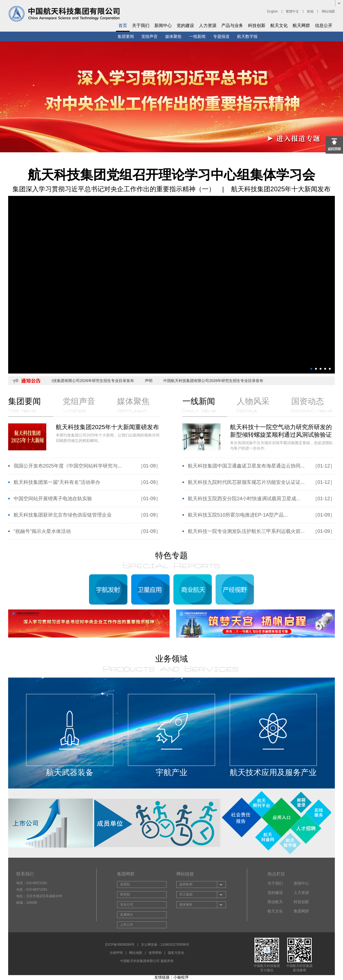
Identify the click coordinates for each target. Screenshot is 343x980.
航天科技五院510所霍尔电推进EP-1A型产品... (238, 515)
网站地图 (328, 11)
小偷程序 (181, 977)
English (272, 11)
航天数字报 (247, 36)
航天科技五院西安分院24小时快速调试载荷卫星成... (244, 499)
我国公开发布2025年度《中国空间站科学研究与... (68, 466)
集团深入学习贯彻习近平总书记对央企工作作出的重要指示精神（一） (115, 189)
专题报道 (221, 36)
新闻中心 (163, 25)
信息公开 (324, 25)
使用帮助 (155, 953)
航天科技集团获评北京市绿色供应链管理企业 (63, 515)
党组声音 (149, 36)
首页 (123, 25)
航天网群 (301, 25)
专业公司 (127, 905)
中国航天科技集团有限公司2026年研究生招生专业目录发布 (85, 381)
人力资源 (208, 25)
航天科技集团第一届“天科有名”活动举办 (57, 482)
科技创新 (257, 25)
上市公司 (127, 925)
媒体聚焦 (173, 36)
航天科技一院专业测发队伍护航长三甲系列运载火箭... (246, 531)
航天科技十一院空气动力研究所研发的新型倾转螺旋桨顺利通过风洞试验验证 (282, 431)
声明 (150, 381)
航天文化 (279, 25)
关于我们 (141, 25)
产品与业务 (232, 25)
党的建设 (185, 25)
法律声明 (116, 953)
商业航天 (275, 902)
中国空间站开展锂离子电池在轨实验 (53, 499)
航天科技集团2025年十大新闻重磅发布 (108, 427)
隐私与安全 (176, 953)
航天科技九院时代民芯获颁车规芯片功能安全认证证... (246, 482)
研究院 (125, 894)
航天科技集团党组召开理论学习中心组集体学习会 (171, 175)
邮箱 (310, 11)
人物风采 (253, 404)
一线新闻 (197, 36)
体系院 (125, 884)
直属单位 (127, 915)
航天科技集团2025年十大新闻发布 (281, 189)
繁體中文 (292, 11)
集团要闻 (126, 36)
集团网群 (301, 911)
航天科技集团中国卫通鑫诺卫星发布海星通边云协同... (246, 466)
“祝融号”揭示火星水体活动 (42, 531)
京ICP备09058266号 (120, 945)
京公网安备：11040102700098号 (165, 945)
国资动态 (312, 404)
